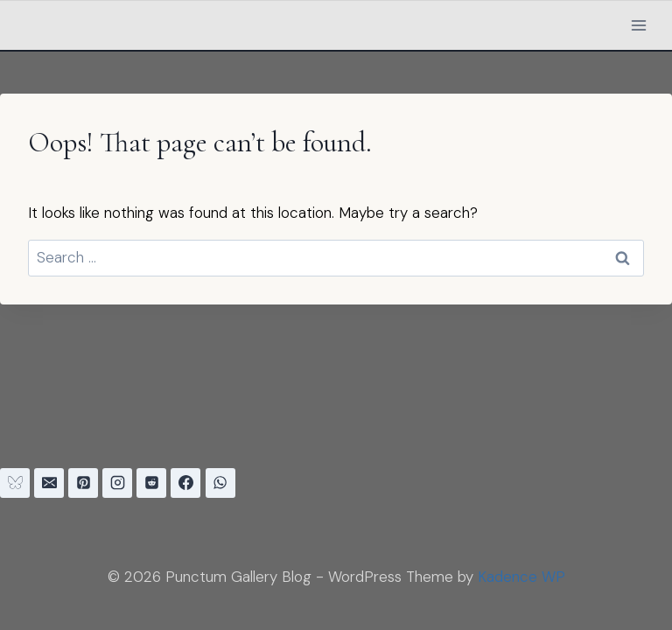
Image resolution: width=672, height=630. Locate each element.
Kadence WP (521, 577)
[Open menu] (638, 25)
